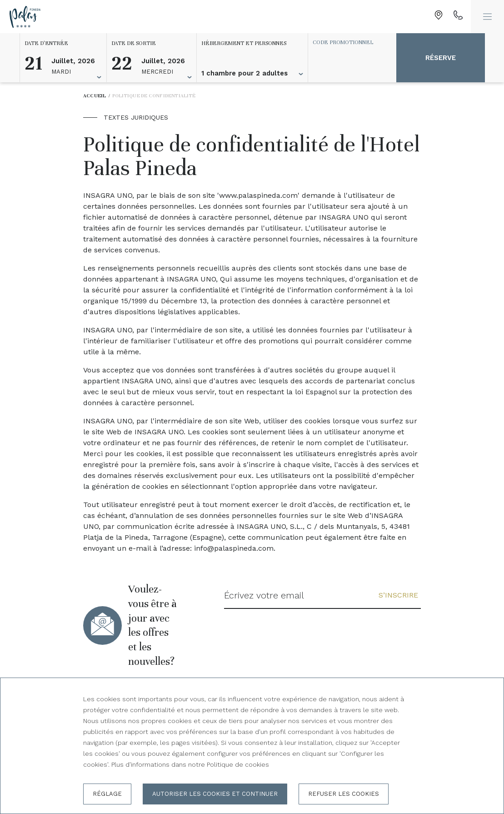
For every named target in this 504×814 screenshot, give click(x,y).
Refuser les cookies (344, 794)
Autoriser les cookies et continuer (215, 794)
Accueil (95, 96)
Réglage (107, 794)
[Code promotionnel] (348, 42)
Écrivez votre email (264, 595)
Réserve (441, 58)
